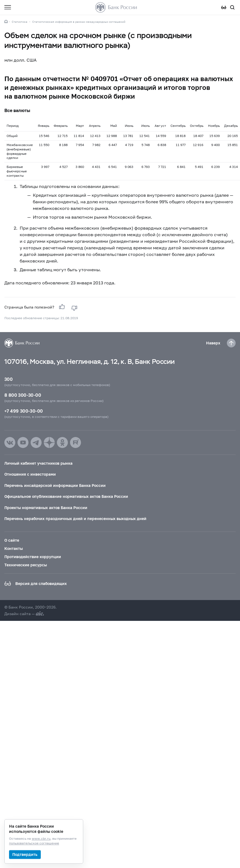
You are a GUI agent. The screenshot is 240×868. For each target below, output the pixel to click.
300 (8, 379)
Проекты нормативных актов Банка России (46, 508)
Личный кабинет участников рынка (38, 463)
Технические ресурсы (26, 565)
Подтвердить (25, 854)
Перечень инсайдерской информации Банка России (55, 485)
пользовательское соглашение (34, 843)
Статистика (20, 22)
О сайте (12, 540)
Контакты (14, 548)
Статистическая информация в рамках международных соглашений (79, 22)
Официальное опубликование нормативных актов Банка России (66, 496)
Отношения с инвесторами (30, 474)
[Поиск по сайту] (232, 7)
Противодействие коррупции (33, 557)
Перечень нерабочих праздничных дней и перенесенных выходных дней (75, 519)
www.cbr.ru (41, 839)
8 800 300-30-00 (23, 395)
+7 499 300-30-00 (24, 411)
